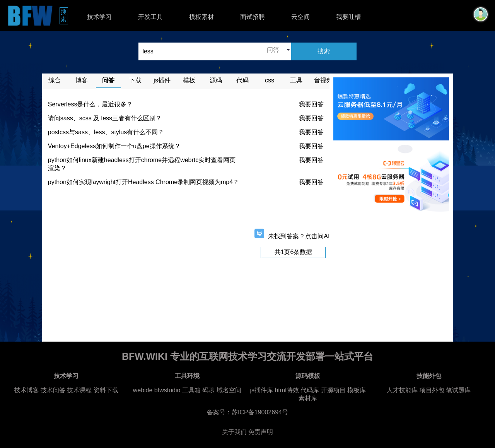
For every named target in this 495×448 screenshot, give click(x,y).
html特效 (287, 390)
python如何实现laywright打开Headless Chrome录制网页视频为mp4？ (143, 182)
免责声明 (261, 432)
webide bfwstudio (158, 390)
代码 (242, 80)
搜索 (64, 15)
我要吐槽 (348, 17)
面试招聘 (253, 17)
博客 (82, 80)
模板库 (357, 390)
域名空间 (229, 390)
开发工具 (150, 17)
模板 (189, 80)
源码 (216, 80)
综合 (55, 80)
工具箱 (191, 390)
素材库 (308, 398)
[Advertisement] (186, 210)
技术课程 (79, 390)
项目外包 (432, 390)
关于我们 (234, 432)
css (270, 80)
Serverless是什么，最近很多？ (90, 104)
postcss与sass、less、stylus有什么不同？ (106, 132)
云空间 (300, 17)
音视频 (323, 80)
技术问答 (53, 390)
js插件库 (261, 390)
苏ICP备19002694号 (260, 412)
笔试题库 (458, 390)
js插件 (162, 80)
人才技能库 (402, 390)
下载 (135, 80)
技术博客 (27, 390)
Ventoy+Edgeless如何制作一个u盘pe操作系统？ (114, 146)
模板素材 (201, 17)
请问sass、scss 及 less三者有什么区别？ (105, 118)
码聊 (208, 390)
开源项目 (333, 390)
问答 (108, 80)
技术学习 (99, 17)
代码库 (310, 390)
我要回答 (311, 104)
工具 (296, 80)
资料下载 (106, 390)
